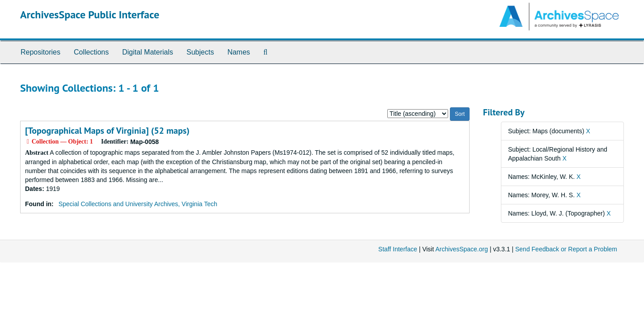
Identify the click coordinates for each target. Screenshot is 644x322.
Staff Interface (398, 249)
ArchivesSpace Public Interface (90, 15)
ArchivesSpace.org (462, 249)
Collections (91, 52)
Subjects (200, 52)
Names (239, 52)
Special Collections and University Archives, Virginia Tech (138, 204)
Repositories (40, 52)
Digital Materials (148, 52)
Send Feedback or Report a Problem (566, 249)
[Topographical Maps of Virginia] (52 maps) (107, 131)
